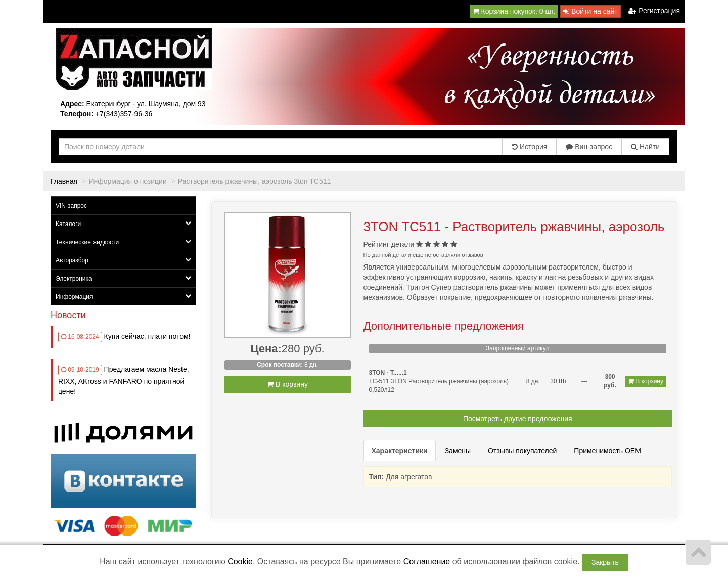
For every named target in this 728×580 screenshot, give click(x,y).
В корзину (287, 384)
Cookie (240, 562)
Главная (64, 181)
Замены (458, 451)
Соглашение (427, 562)
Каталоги (123, 224)
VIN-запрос (71, 206)
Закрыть (605, 562)
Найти (645, 147)
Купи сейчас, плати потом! (147, 336)
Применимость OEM (607, 451)
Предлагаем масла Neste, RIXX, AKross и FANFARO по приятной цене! (124, 380)
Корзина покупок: (514, 11)
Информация (123, 297)
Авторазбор (123, 260)
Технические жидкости (123, 242)
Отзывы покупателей (522, 451)
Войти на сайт (590, 11)
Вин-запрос (589, 147)
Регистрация (654, 11)
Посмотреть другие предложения (518, 419)
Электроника (123, 278)
